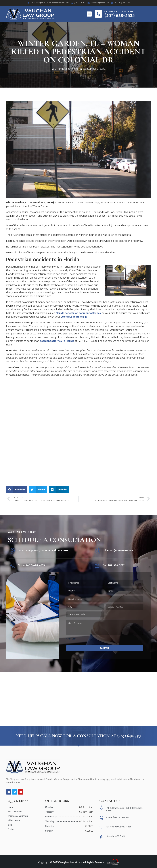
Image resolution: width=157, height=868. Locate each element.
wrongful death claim (74, 317)
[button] (89, 14)
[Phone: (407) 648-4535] (12, 566)
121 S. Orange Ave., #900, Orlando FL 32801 (43, 550)
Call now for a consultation (119, 11)
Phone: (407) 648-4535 (31, 565)
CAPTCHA (71, 639)
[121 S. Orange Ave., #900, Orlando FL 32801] (12, 551)
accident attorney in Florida (57, 341)
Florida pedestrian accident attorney (78, 313)
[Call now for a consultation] (98, 14)
